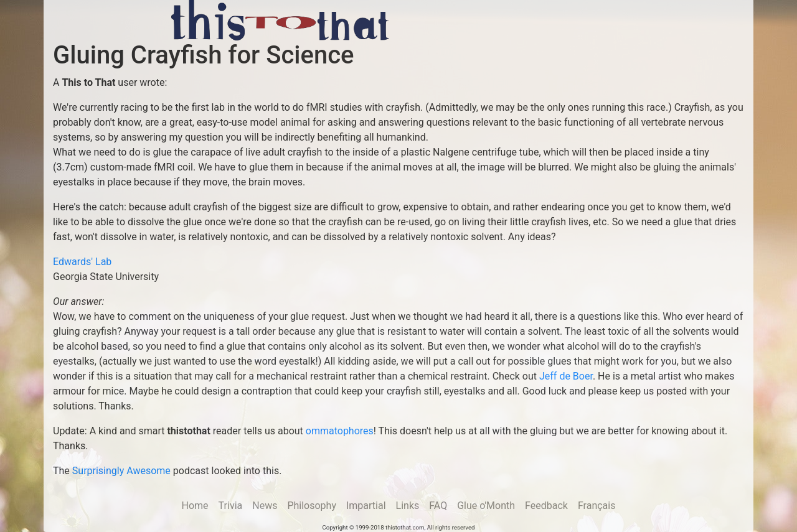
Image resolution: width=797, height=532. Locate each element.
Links (408, 506)
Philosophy (312, 506)
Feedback (546, 506)
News (265, 506)
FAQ (438, 506)
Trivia (231, 506)
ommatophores (340, 431)
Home (195, 506)
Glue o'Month (486, 506)
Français (597, 506)
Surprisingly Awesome (121, 471)
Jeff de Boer (566, 376)
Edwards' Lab (82, 262)
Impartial (366, 506)
